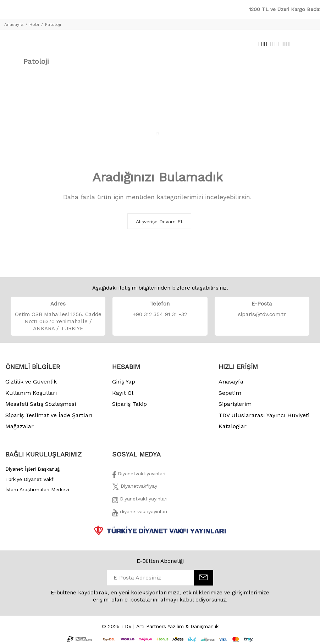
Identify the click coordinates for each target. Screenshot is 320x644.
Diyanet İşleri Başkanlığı (33, 469)
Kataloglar (233, 426)
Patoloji (53, 24)
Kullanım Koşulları (31, 393)
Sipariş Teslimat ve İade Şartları (49, 415)
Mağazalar (20, 426)
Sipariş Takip (129, 404)
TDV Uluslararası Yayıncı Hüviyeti (264, 415)
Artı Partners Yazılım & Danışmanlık (177, 626)
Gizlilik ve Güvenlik (31, 382)
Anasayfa (14, 24)
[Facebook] (139, 476)
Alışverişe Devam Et (159, 222)
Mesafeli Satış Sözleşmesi (41, 404)
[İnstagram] (140, 501)
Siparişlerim (235, 404)
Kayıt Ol (123, 393)
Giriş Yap (124, 382)
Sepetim (230, 393)
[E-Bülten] (203, 578)
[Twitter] (135, 488)
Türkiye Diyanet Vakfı (30, 479)
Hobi (34, 24)
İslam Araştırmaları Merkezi (37, 489)
